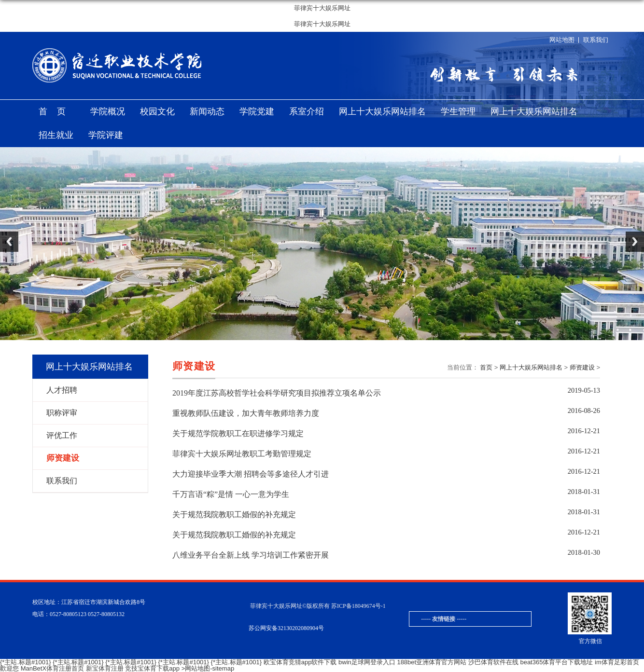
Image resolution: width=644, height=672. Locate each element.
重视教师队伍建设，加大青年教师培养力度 (246, 413)
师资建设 (582, 367)
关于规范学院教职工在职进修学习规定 (238, 433)
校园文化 (157, 111)
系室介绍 (307, 111)
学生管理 (458, 111)
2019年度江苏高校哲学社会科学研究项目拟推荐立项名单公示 (277, 393)
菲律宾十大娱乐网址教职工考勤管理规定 (242, 454)
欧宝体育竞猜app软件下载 (300, 662)
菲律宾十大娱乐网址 (322, 8)
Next (635, 242)
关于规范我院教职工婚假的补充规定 (234, 514)
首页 (57, 111)
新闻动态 (207, 111)
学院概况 (108, 111)
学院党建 (257, 111)
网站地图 (562, 40)
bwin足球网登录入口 (367, 662)
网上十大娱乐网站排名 (382, 111)
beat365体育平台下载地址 (556, 662)
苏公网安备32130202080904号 (286, 628)
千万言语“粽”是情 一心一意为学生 (231, 494)
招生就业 (56, 135)
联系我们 (596, 40)
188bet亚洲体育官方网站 (432, 662)
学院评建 (106, 135)
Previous (9, 242)
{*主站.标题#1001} (26, 662)
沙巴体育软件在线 (493, 662)
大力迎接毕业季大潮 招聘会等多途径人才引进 (251, 474)
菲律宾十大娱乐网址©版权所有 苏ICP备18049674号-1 (318, 606)
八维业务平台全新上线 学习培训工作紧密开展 (251, 555)
